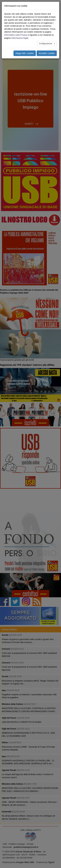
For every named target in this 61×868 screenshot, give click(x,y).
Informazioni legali (20, 38)
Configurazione (46, 44)
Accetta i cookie (47, 53)
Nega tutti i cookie (25, 53)
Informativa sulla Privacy (16, 35)
